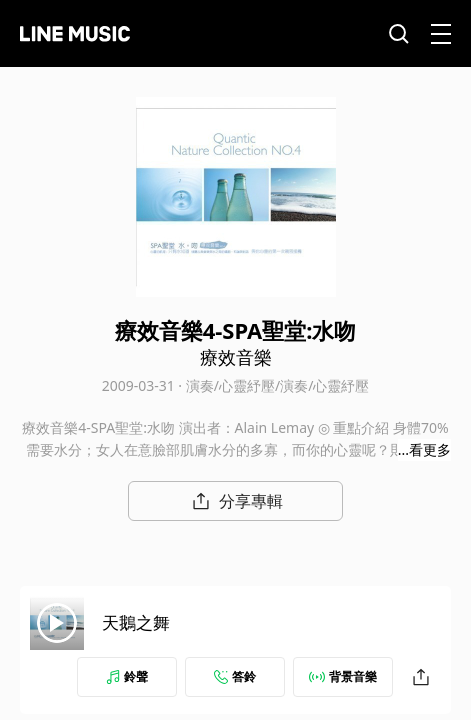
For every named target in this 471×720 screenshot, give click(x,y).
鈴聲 (127, 676)
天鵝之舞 (136, 622)
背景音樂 (343, 676)
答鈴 (235, 676)
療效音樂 (236, 357)
